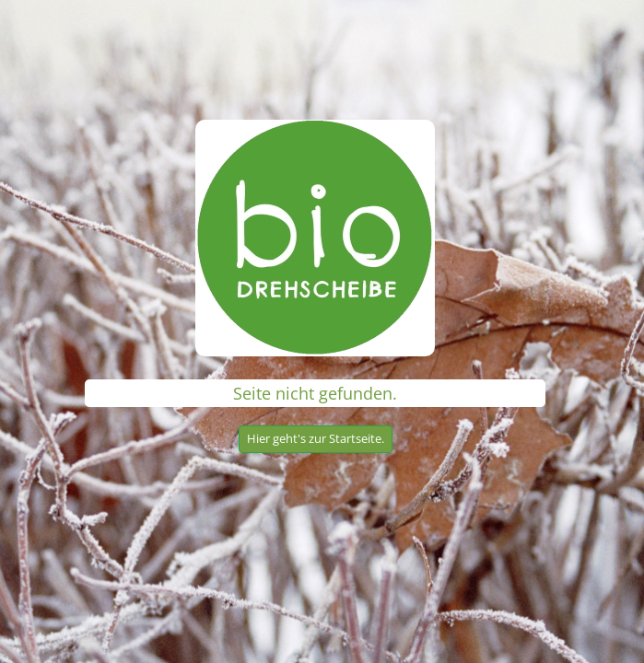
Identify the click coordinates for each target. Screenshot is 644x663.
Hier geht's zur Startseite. (316, 438)
